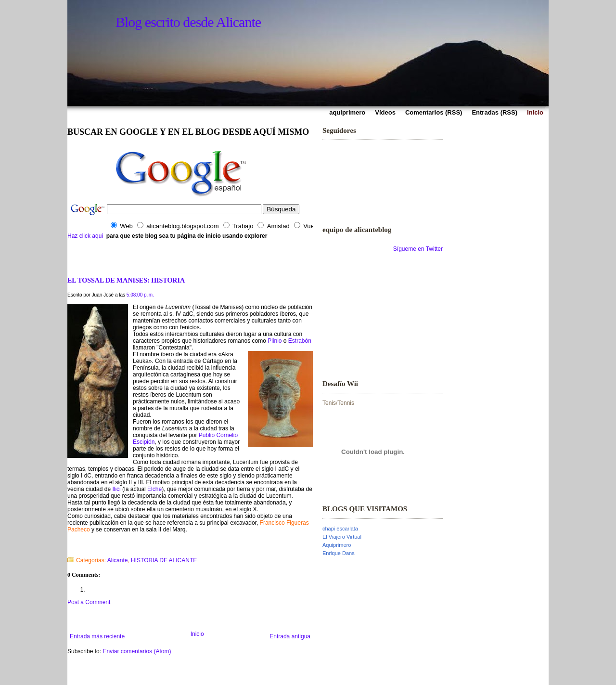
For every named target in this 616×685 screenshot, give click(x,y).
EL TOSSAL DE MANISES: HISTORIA (126, 280)
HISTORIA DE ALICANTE (164, 560)
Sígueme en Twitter (418, 249)
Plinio (275, 341)
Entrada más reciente (97, 636)
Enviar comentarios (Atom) (137, 651)
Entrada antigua (290, 636)
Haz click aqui (85, 236)
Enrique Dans (339, 553)
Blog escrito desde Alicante (188, 22)
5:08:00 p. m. (140, 295)
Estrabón (300, 341)
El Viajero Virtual (342, 537)
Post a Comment (89, 602)
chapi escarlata (340, 529)
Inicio (197, 634)
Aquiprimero (337, 545)
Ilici (116, 489)
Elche (154, 489)
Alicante (118, 560)
